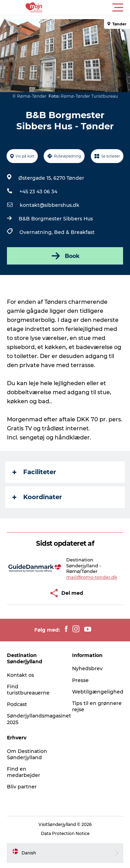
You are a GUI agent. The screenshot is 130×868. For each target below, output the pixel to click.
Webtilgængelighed (98, 692)
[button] (96, 8)
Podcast (17, 704)
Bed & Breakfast (74, 232)
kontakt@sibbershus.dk (50, 205)
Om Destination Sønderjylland (27, 754)
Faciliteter (34, 472)
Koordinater (37, 497)
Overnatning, (37, 232)
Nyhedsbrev (87, 668)
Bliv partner (22, 787)
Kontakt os (20, 675)
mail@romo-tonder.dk (92, 577)
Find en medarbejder (24, 772)
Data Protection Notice (65, 833)
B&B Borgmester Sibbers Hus (56, 219)
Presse (80, 680)
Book (65, 256)
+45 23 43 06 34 (38, 192)
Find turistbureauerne (28, 690)
